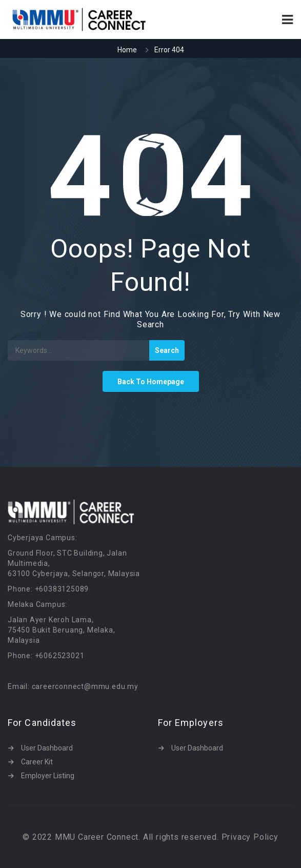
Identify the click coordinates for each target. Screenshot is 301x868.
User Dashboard (47, 748)
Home (127, 50)
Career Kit (37, 762)
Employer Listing (48, 776)
